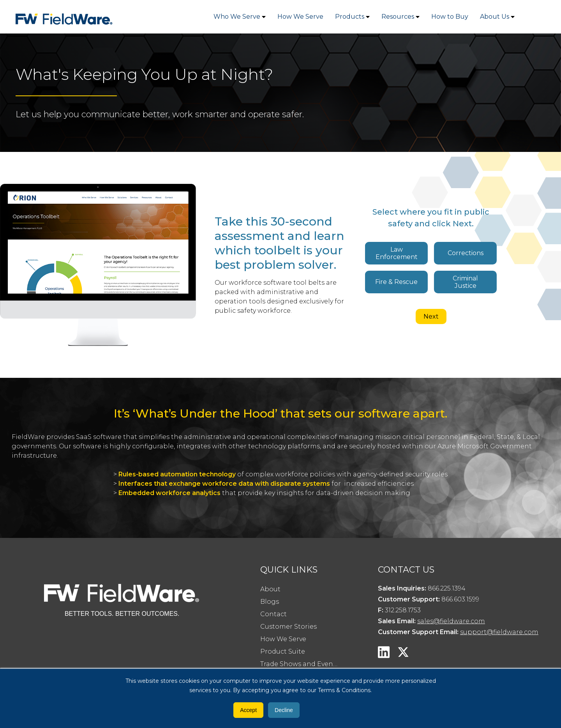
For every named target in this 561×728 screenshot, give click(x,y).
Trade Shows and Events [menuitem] (300, 664)
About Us (495, 17)
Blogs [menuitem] (270, 602)
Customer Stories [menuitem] (288, 627)
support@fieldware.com (499, 632)
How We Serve (300, 17)
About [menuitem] (270, 589)
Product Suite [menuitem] (283, 651)
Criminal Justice (465, 282)
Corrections (466, 253)
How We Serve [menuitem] (283, 639)
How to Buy (450, 17)
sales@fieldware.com (451, 621)
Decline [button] (284, 710)
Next (431, 316)
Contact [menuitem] (273, 614)
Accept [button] (248, 710)
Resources (398, 17)
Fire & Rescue (396, 282)
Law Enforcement (397, 253)
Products (350, 17)
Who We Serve (237, 17)
